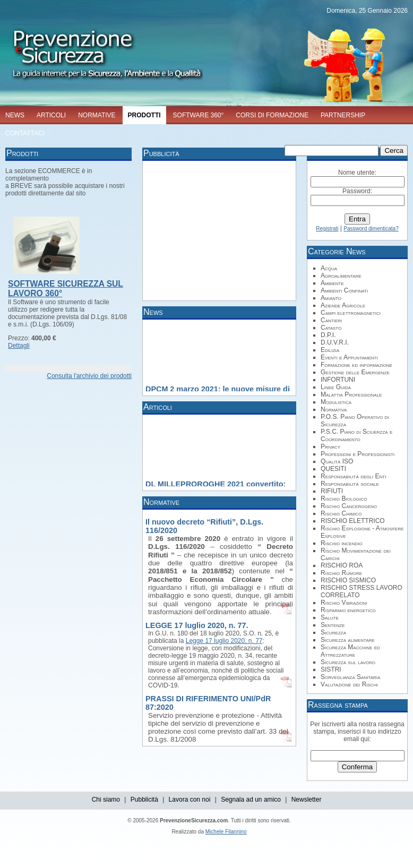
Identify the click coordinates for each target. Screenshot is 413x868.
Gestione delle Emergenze (355, 372)
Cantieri (331, 320)
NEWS (15, 115)
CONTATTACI (25, 133)
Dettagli (19, 346)
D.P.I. (328, 335)
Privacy (330, 446)
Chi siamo (106, 800)
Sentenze (333, 625)
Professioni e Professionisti (358, 454)
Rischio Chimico (341, 513)
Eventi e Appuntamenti (349, 357)
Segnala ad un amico (251, 800)
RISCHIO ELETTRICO (353, 521)
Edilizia (330, 350)
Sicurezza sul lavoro (348, 662)
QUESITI (333, 469)
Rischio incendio (342, 543)
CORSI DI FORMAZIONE (272, 115)
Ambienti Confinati (344, 290)
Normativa (334, 409)
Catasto (331, 328)
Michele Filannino (226, 832)
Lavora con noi (190, 800)
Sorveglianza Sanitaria (350, 677)
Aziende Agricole (343, 305)
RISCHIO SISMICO (348, 580)
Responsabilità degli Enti (353, 476)
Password (356, 191)
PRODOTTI (144, 115)
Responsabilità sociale (350, 484)
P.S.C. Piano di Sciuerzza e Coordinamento (356, 435)
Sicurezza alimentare (348, 640)
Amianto (331, 298)
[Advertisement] (212, 230)
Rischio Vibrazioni (344, 603)
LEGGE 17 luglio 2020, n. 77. (197, 625)
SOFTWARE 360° (199, 115)
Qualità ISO (337, 461)
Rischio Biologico (344, 499)
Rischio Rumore (341, 573)
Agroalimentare (341, 276)
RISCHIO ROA (342, 565)
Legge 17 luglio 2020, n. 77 (224, 641)
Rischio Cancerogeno (349, 506)
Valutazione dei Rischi (349, 684)
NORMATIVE (97, 115)
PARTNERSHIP (343, 115)
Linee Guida (336, 387)
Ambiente (332, 283)
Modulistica (336, 402)
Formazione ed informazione (356, 365)
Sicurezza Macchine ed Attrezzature (350, 651)
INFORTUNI (338, 380)
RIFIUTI (332, 491)
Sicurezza (333, 632)
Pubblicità (144, 800)
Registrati (327, 229)
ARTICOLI (51, 115)
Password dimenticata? (371, 229)
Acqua (329, 268)
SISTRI (331, 669)
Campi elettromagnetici (351, 313)
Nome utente (356, 173)
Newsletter (307, 800)
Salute (330, 617)
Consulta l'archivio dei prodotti (89, 376)
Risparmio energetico (348, 610)
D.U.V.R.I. (335, 342)
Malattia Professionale (351, 394)
